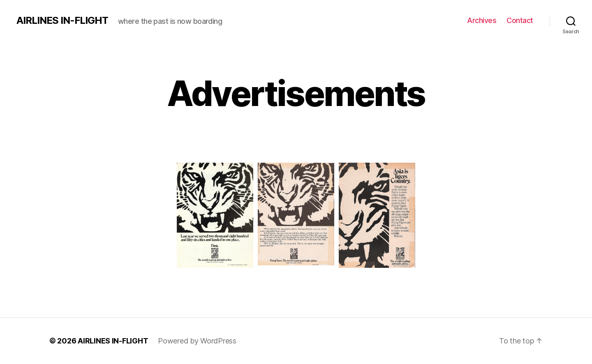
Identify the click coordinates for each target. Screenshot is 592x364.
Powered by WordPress (197, 341)
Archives (482, 20)
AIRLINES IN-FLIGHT (62, 21)
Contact (520, 20)
